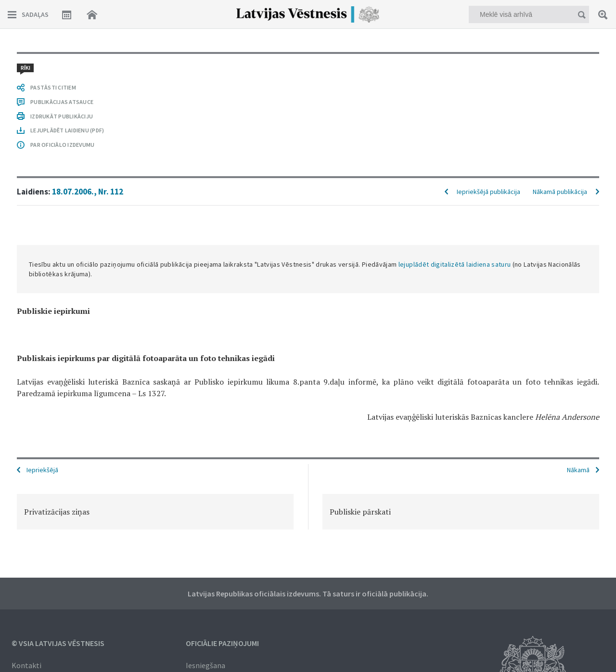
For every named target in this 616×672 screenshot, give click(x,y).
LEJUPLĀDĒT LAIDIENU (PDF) (67, 130)
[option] (155, 512)
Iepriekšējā (42, 470)
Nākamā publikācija (560, 192)
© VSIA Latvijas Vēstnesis (58, 643)
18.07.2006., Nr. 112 (88, 192)
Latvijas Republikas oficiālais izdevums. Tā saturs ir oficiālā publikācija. (308, 594)
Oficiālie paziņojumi (222, 643)
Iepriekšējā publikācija (488, 192)
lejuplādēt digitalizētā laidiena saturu (455, 264)
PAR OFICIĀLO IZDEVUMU (62, 145)
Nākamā (578, 470)
